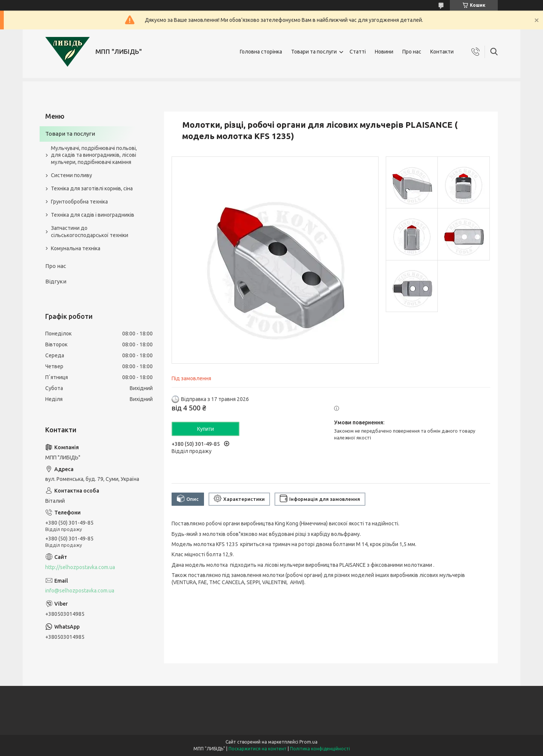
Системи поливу (71, 175)
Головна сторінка (261, 52)
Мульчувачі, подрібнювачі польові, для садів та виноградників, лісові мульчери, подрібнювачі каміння (94, 155)
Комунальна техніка (76, 248)
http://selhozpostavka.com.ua (80, 567)
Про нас (412, 52)
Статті (358, 52)
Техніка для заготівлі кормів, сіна (92, 188)
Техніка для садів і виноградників (93, 215)
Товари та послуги (314, 52)
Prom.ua (308, 742)
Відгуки (56, 281)
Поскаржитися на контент (258, 749)
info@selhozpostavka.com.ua (80, 591)
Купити (206, 429)
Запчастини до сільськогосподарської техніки (90, 232)
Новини (384, 52)
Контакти (442, 52)
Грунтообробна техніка (79, 202)
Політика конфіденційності (320, 749)
